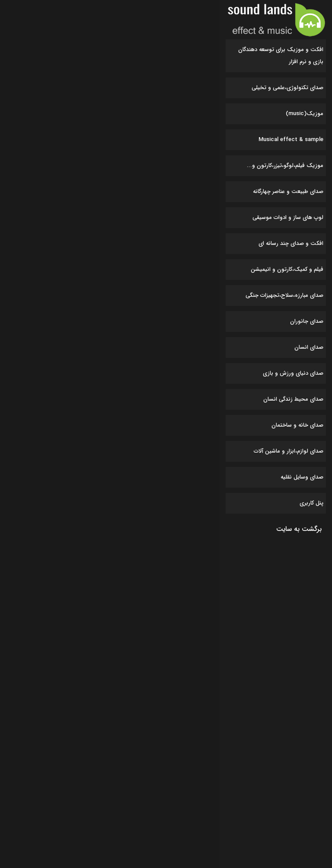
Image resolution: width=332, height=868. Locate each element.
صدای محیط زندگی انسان (293, 399)
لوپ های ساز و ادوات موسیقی (288, 217)
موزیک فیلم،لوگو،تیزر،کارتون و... (285, 166)
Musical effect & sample (291, 140)
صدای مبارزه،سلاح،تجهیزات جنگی (284, 295)
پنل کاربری (311, 503)
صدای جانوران (307, 321)
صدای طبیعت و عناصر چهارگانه (288, 191)
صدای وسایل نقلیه (302, 477)
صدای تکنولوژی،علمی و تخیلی (287, 88)
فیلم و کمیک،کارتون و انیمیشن (287, 269)
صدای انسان (309, 347)
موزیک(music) (305, 114)
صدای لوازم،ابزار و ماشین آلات (289, 451)
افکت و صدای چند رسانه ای (291, 243)
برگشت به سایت (299, 529)
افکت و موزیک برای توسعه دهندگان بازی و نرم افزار (281, 56)
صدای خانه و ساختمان (297, 425)
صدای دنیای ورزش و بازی (293, 373)
